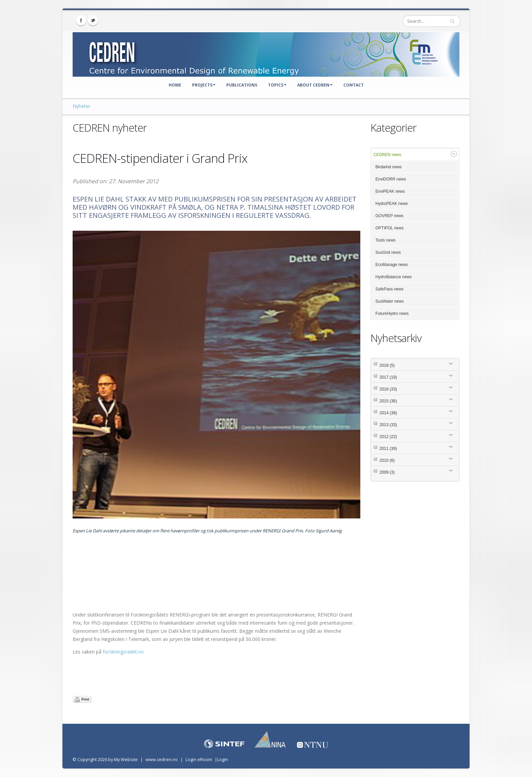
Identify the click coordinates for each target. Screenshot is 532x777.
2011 (388, 449)
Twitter (93, 20)
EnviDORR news (391, 179)
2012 (388, 437)
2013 (388, 425)
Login (223, 760)
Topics (277, 85)
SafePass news (390, 289)
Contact (354, 85)
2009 (387, 472)
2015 (388, 401)
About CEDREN (315, 85)
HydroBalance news (394, 277)
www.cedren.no (162, 760)
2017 (388, 377)
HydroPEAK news (392, 204)
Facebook (81, 20)
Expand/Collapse (454, 154)
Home (175, 85)
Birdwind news (389, 167)
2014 (388, 413)
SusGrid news (388, 252)
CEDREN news (387, 155)
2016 (388, 389)
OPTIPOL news (390, 228)
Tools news (386, 240)
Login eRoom (199, 760)
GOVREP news (389, 216)
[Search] (432, 21)
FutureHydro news (392, 314)
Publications (242, 85)
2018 (387, 365)
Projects (204, 85)
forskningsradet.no (123, 652)
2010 (387, 460)
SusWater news (390, 301)
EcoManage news (392, 265)
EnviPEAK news (390, 191)
